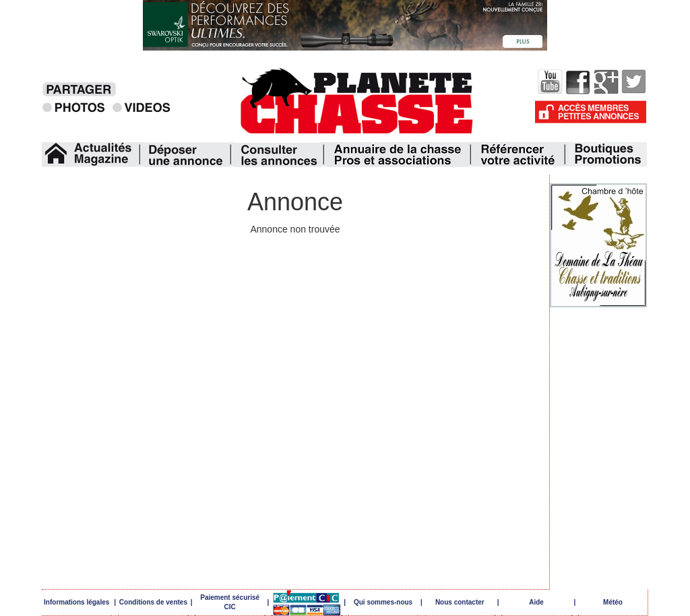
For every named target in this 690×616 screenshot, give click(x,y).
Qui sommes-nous (383, 602)
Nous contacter (460, 602)
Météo (613, 602)
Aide (536, 602)
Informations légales (76, 602)
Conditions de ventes (153, 602)
